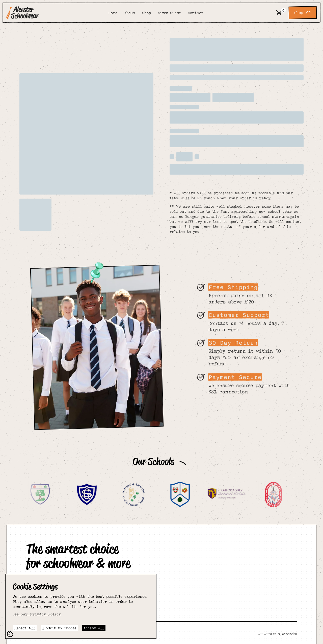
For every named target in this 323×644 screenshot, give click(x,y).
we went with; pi (277, 634)
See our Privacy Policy (37, 614)
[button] (279, 13)
